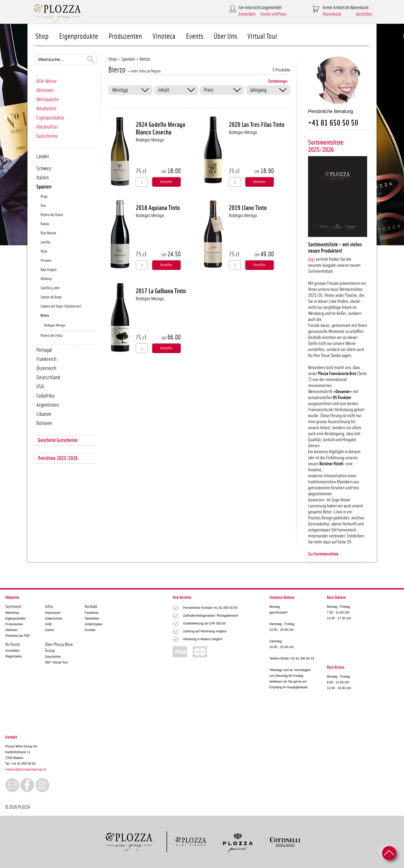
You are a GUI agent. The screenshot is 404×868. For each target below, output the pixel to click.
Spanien (44, 187)
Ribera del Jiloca (52, 336)
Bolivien (44, 423)
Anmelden (247, 14)
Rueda (45, 224)
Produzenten (125, 36)
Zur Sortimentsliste (323, 554)
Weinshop (12, 613)
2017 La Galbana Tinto (161, 291)
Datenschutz (54, 619)
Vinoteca (164, 36)
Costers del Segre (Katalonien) (61, 306)
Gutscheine (47, 136)
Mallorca (46, 279)
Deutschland (48, 378)
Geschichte (53, 657)
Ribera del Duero (52, 215)
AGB (48, 624)
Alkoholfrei (47, 127)
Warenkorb (332, 14)
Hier (311, 259)
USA (40, 387)
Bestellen (364, 14)
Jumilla (45, 242)
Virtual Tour (262, 36)
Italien (42, 178)
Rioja (44, 197)
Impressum (53, 613)
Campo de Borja (51, 297)
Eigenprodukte (79, 36)
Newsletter (92, 619)
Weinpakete (48, 100)
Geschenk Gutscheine (58, 440)
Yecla (44, 251)
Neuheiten (46, 109)
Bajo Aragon (49, 270)
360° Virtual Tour (56, 662)
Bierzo (45, 316)
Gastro (50, 630)
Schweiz (44, 169)
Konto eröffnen (274, 14)
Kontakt (90, 630)
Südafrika (45, 396)
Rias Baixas (48, 233)
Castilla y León (50, 288)
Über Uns (225, 36)
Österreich (46, 368)
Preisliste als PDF (18, 636)
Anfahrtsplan (93, 624)
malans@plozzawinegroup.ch (26, 769)
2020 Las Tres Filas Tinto (257, 125)
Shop (42, 36)
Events (195, 36)
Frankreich (46, 359)
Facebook (92, 613)
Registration (14, 656)
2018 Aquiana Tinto (158, 208)
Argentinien (48, 405)
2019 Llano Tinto (248, 208)
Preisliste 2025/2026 (58, 458)
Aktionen (45, 90)
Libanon (44, 414)
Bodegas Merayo (55, 325)
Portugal (44, 350)
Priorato (46, 261)
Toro (43, 206)
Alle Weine (47, 81)
